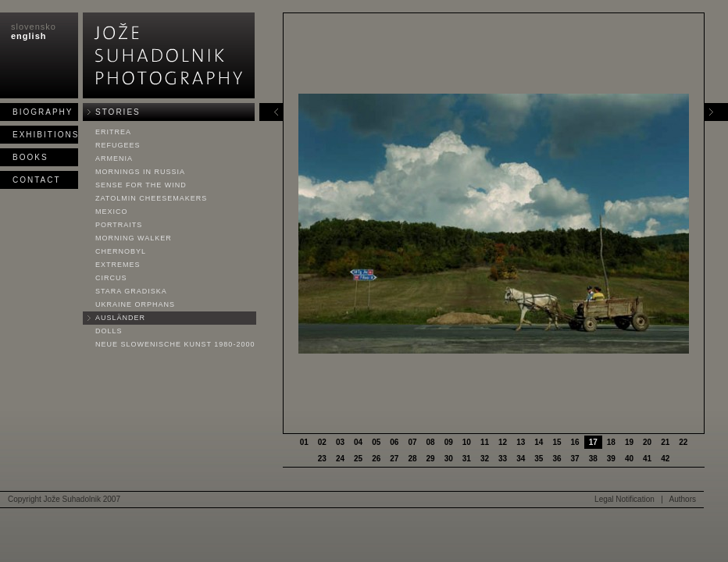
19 (629, 442)
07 (412, 442)
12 (503, 442)
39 (611, 459)
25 (358, 459)
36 (557, 459)
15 (557, 442)
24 (340, 459)
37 (575, 459)
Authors (683, 499)
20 (647, 442)
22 (683, 442)
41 (647, 459)
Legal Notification (625, 499)
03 (340, 442)
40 (629, 459)
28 (412, 459)
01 (304, 442)
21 (665, 442)
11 (485, 442)
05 (376, 442)
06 (394, 442)
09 (449, 442)
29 (431, 459)
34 (521, 459)
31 (467, 459)
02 (322, 442)
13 (521, 442)
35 (539, 459)
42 (665, 459)
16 (575, 442)
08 (431, 442)
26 (376, 459)
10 (467, 442)
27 (394, 459)
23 (322, 459)
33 (503, 459)
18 (611, 442)
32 (485, 459)
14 (539, 442)
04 (358, 442)
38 (593, 459)
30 (449, 459)
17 (593, 442)
